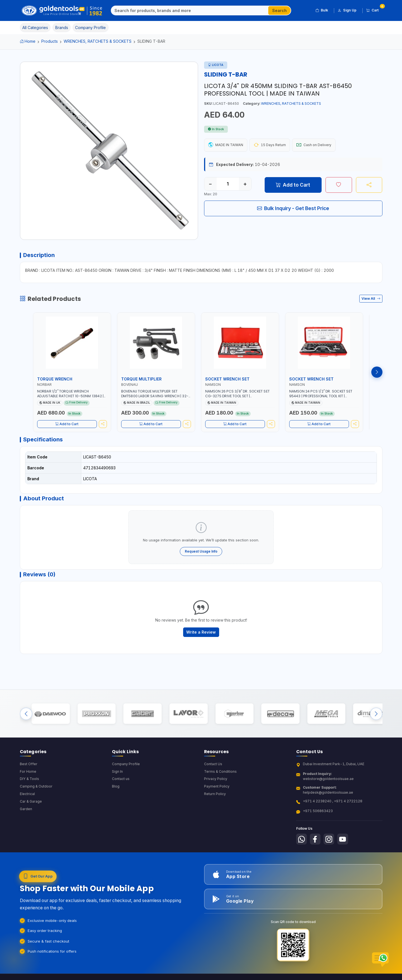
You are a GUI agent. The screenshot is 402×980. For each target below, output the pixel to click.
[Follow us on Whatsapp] (302, 845)
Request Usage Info (201, 554)
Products (50, 41)
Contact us (121, 785)
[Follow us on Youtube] (344, 845)
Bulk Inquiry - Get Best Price (293, 209)
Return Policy (215, 800)
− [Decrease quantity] (210, 184)
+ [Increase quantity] (245, 184)
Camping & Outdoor (36, 792)
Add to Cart (293, 185)
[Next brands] (376, 718)
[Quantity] (228, 184)
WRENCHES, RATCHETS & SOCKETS (98, 41)
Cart (374, 9)
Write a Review (201, 635)
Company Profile (126, 770)
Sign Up (347, 10)
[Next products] (377, 373)
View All (371, 299)
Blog (116, 792)
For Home (28, 777)
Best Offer (29, 770)
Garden (26, 815)
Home (28, 41)
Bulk (322, 10)
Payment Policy (217, 792)
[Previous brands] (26, 718)
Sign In (117, 777)
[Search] (190, 11)
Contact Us (213, 770)
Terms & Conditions (220, 777)
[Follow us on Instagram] (330, 845)
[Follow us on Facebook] (316, 845)
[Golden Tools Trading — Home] (62, 11)
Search (279, 10)
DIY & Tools (29, 785)
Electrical (27, 800)
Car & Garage (31, 807)
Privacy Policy (216, 785)
